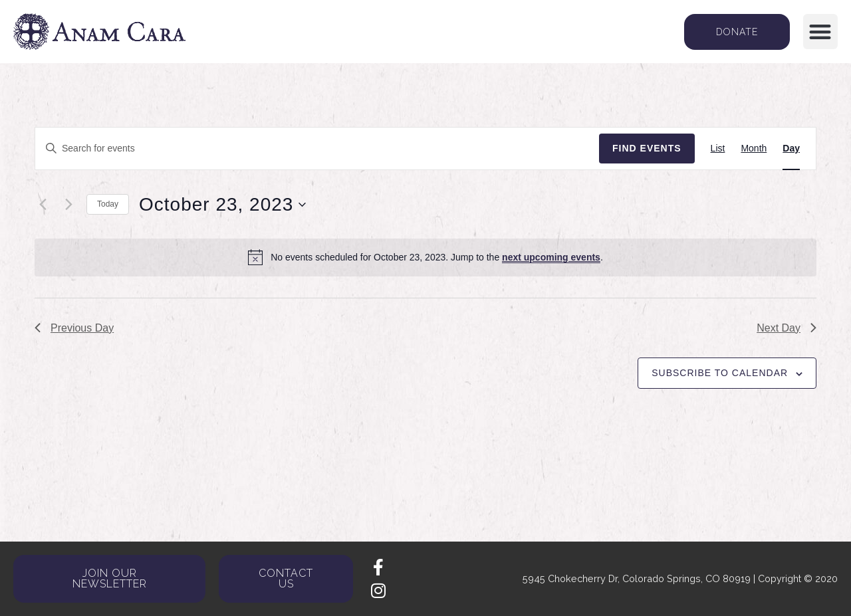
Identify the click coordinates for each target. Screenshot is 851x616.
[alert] (425, 257)
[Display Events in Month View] (754, 149)
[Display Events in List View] (718, 149)
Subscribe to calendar (720, 373)
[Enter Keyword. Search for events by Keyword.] (317, 149)
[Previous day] (43, 205)
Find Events (647, 148)
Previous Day (74, 328)
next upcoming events (551, 257)
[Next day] (68, 205)
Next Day (787, 328)
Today (108, 204)
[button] (821, 32)
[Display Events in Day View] (791, 149)
